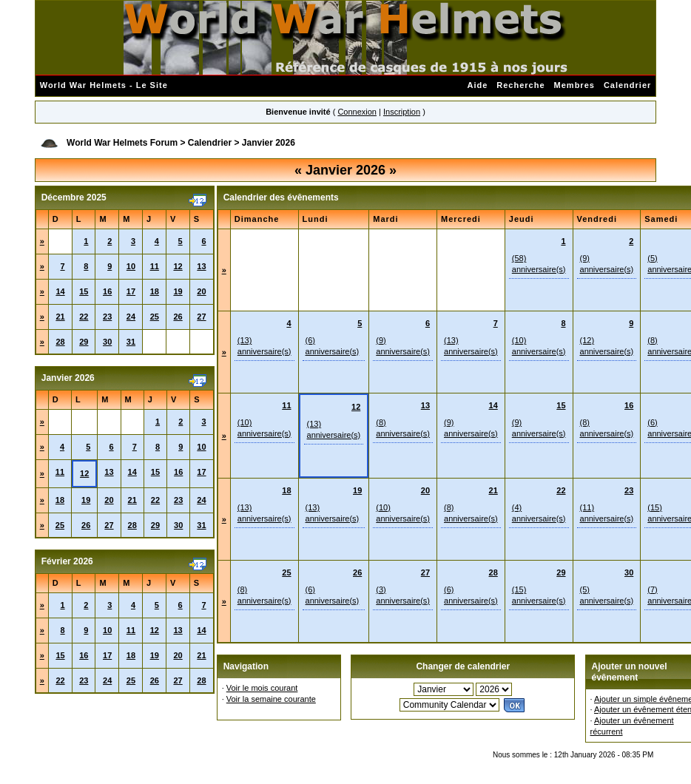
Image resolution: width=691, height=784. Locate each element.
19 (178, 291)
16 (107, 291)
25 (155, 317)
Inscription (402, 112)
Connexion (357, 112)
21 (60, 317)
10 (131, 266)
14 (60, 291)
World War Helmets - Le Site (104, 85)
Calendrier (627, 85)
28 (60, 342)
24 (131, 317)
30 (107, 342)
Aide (477, 85)
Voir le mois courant (262, 688)
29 (84, 342)
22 (84, 317)
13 (201, 266)
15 (84, 291)
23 (107, 317)
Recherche (520, 85)
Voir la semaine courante (271, 699)
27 (201, 317)
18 (155, 291)
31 (131, 342)
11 (155, 266)
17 (131, 291)
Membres (574, 85)
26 (178, 317)
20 (201, 291)
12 (178, 266)
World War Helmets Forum (122, 143)
